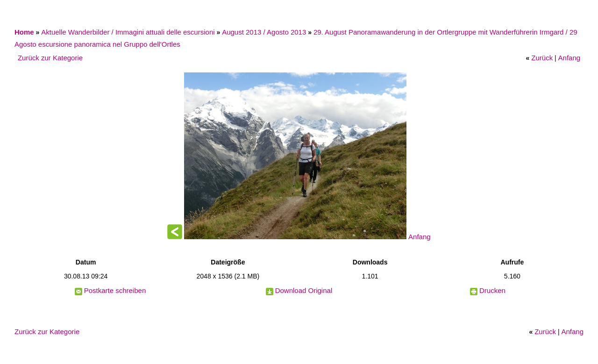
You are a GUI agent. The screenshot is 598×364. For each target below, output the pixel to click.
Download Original (304, 290)
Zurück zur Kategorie (50, 58)
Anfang (570, 58)
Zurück (542, 58)
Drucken (492, 290)
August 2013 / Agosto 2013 (264, 32)
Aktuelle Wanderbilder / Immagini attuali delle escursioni (128, 32)
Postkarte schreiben (115, 290)
